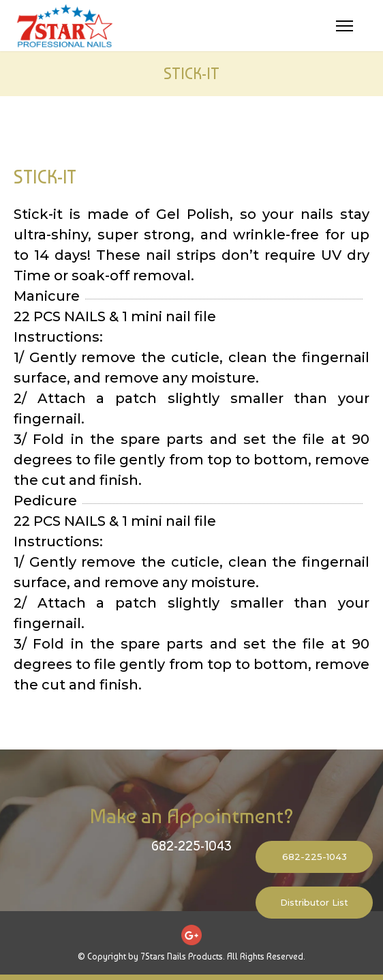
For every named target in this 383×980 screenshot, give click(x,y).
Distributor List (314, 902)
